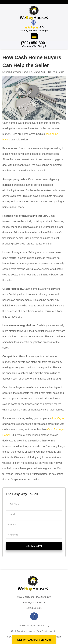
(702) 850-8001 (34, 608)
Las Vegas (58, 418)
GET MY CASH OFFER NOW (34, 640)
